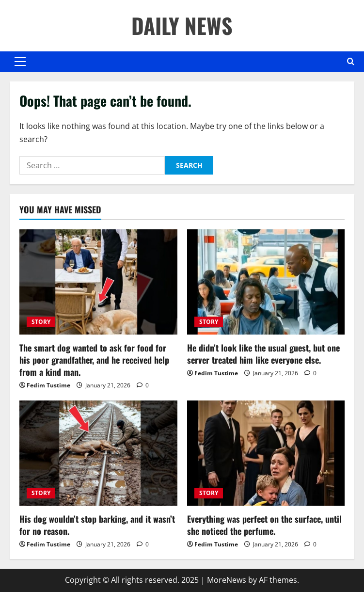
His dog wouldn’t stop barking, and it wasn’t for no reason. (97, 525)
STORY (41, 322)
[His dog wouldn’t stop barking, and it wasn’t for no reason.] (98, 453)
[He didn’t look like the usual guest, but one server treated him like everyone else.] (266, 282)
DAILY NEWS (182, 25)
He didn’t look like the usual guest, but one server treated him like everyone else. (263, 354)
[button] (20, 62)
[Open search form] (351, 62)
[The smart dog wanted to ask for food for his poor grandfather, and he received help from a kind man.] (98, 282)
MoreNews (227, 580)
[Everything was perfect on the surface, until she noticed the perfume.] (266, 453)
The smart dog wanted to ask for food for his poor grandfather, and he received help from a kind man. (94, 360)
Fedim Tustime (48, 385)
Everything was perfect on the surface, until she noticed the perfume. (264, 525)
